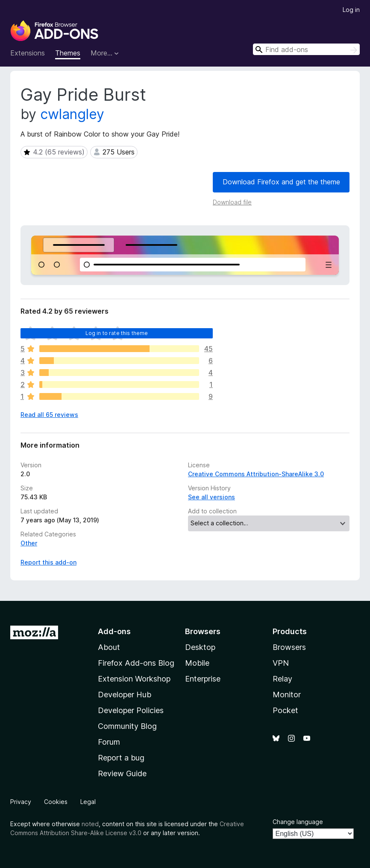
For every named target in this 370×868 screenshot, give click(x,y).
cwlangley (72, 114)
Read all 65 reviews (49, 415)
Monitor (287, 695)
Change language (298, 822)
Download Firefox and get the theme (281, 182)
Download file (232, 202)
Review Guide (122, 773)
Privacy (21, 802)
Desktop (200, 647)
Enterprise (203, 679)
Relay (282, 679)
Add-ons (114, 631)
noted (90, 824)
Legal (88, 802)
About (109, 647)
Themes (68, 53)
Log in (351, 10)
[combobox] (306, 49)
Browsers (289, 647)
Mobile (197, 663)
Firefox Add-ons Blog (136, 663)
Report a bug (121, 758)
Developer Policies (131, 710)
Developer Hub (125, 695)
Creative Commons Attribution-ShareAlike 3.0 (256, 474)
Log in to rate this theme (117, 333)
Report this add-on (48, 562)
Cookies (56, 802)
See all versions (211, 497)
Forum (109, 742)
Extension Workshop (134, 679)
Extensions (28, 53)
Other (29, 543)
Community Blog (127, 726)
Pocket (285, 710)
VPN (281, 663)
